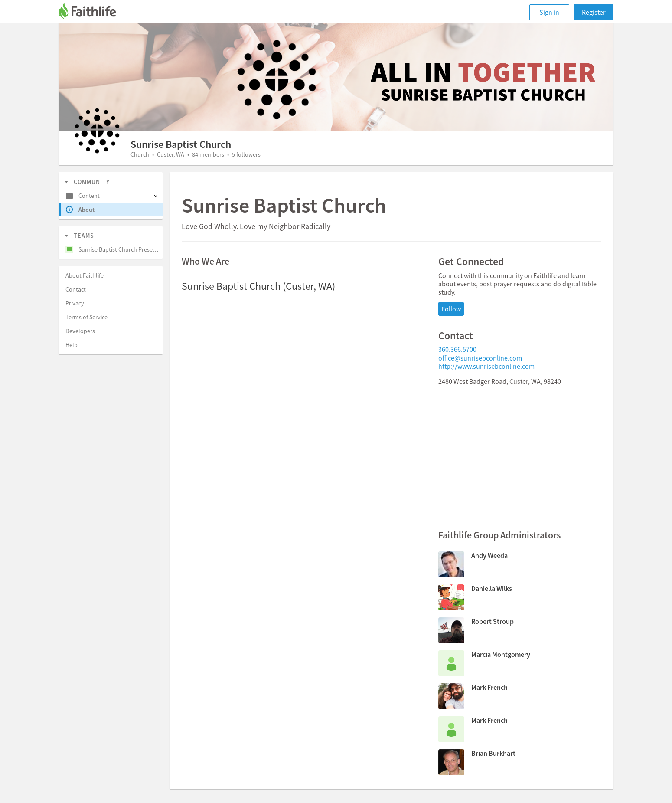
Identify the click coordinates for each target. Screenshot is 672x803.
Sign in (549, 12)
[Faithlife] (92, 12)
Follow (451, 309)
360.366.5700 (457, 349)
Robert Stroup (493, 621)
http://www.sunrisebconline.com (486, 366)
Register (594, 12)
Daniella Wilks (492, 588)
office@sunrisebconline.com (480, 358)
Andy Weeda (489, 555)
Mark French (489, 687)
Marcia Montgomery (501, 654)
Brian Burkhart (493, 753)
